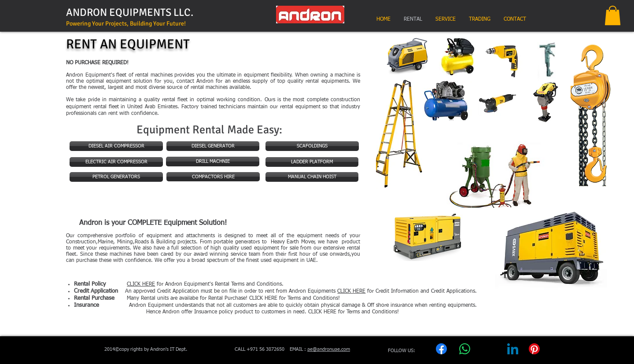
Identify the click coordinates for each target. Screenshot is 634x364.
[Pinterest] (534, 353)
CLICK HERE (351, 291)
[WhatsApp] (465, 353)
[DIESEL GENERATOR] (213, 146)
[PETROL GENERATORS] (116, 177)
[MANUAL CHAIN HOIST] (312, 177)
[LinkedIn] (513, 353)
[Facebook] (441, 353)
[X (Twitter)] (489, 353)
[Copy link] (556, 353)
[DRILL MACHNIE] (213, 162)
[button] (613, 15)
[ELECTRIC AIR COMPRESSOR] (116, 162)
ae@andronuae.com (329, 349)
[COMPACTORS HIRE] (213, 177)
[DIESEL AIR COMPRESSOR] (116, 146)
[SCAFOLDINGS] (312, 146)
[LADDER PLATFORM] (312, 162)
